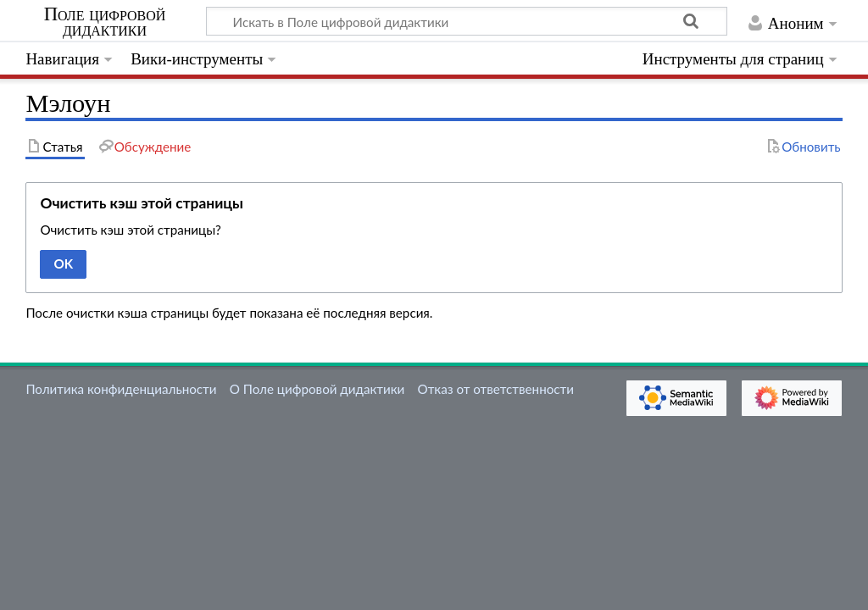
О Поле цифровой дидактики (317, 389)
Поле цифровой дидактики (105, 22)
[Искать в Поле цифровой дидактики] (467, 21)
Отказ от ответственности (496, 389)
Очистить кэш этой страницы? (131, 230)
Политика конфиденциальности (121, 389)
